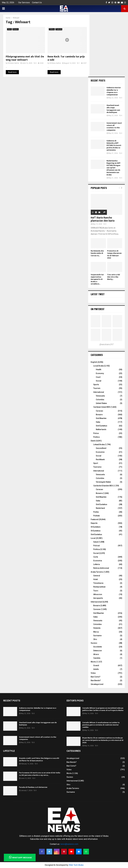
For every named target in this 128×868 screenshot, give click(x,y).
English (94, 362)
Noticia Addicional (101, 568)
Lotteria (97, 564)
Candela (97, 658)
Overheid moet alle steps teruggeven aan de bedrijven (113, 109)
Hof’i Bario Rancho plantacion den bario (103, 219)
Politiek (96, 516)
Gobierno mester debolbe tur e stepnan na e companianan (114, 91)
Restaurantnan (99, 587)
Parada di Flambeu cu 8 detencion (33, 787)
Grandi (96, 665)
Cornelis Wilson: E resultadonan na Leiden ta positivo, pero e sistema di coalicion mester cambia (101, 725)
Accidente (98, 647)
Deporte (94, 523)
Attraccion (98, 594)
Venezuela (100, 396)
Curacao (99, 411)
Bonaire (16, 29)
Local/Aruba (98, 366)
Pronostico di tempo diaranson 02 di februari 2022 (114, 254)
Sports (96, 385)
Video (93, 673)
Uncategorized (97, 684)
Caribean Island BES (102, 407)
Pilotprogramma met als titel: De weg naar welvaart (25, 58)
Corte (96, 557)
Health (99, 370)
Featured (59, 29)
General (97, 576)
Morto (93, 662)
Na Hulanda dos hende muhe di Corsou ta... (97, 253)
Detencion (98, 651)
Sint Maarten (101, 418)
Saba (98, 422)
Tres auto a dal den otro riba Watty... (114, 277)
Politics (97, 437)
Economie (100, 452)
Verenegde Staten (103, 482)
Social (99, 381)
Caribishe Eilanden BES (103, 486)
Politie (96, 512)
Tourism (97, 388)
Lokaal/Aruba (99, 444)
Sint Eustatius (102, 426)
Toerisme (97, 467)
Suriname (97, 636)
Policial (97, 546)
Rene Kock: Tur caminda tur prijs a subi (66, 58)
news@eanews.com (69, 844)
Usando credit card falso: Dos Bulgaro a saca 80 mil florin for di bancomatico (39, 759)
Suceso (94, 643)
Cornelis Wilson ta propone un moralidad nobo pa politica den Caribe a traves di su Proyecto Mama (103, 709)
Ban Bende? (96, 680)
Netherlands (101, 429)
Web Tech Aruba (76, 865)
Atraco (96, 654)
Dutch (9, 29)
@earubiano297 (107, 344)
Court (98, 377)
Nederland (100, 508)
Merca (96, 632)
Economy (100, 373)
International (99, 392)
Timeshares (98, 583)
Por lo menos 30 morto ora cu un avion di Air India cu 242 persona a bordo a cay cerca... (40, 774)
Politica (52, 29)
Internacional (96, 602)
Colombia (100, 400)
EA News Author (13, 63)
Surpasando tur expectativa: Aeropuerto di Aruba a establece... (97, 279)
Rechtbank (100, 459)
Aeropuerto (98, 598)
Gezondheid (101, 448)
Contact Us (37, 3)
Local (93, 538)
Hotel (96, 579)
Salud (96, 542)
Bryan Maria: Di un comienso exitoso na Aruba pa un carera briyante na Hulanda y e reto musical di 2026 (103, 740)
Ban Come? (96, 677)
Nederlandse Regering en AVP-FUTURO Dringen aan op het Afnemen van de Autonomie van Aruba (114, 168)
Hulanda (97, 628)
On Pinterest (98, 309)
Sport (96, 463)
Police (96, 433)
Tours (96, 591)
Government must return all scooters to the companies (114, 127)
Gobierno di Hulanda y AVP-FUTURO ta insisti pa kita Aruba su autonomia (114, 145)
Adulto (96, 669)
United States (101, 403)
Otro (95, 639)
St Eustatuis (96, 527)
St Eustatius (96, 531)
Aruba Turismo (97, 572)
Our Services (24, 3)
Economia (98, 561)
